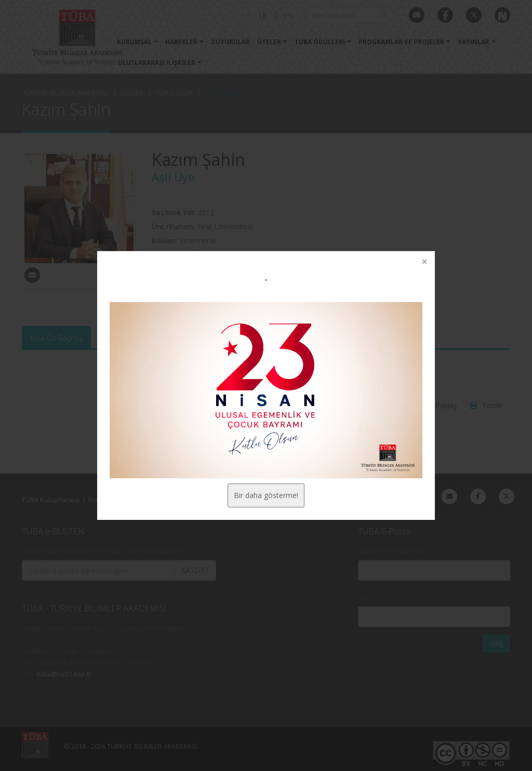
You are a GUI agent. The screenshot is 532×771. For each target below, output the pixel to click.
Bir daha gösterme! (266, 495)
